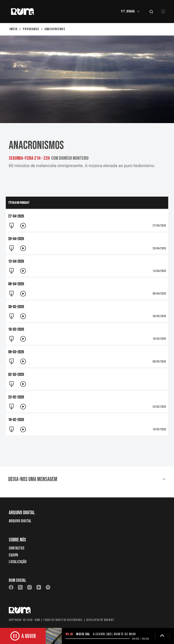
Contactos (16, 548)
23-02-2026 (16, 399)
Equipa (13, 555)
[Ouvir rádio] (23, 636)
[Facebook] (11, 587)
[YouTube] (39, 587)
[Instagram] (30, 587)
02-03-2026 (16, 376)
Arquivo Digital (20, 521)
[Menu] (163, 12)
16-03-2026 (16, 330)
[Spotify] (48, 587)
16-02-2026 (16, 421)
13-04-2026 (16, 261)
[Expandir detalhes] (162, 636)
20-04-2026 (16, 239)
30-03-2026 (16, 307)
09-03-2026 (16, 353)
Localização (18, 562)
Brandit (109, 620)
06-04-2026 (16, 284)
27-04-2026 (16, 216)
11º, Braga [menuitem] (131, 12)
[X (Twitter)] (20, 587)
